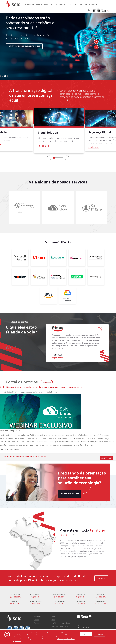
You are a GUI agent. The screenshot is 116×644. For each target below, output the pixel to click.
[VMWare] (96, 277)
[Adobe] (39, 258)
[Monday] (58, 277)
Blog (53, 620)
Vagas (37, 620)
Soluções (38, 626)
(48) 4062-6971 (36, 603)
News (54, 617)
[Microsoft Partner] (20, 258)
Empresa (38, 617)
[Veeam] (77, 277)
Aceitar (86, 634)
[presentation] (96, 42)
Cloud (54, 4)
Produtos (73, 4)
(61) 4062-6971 (81, 603)
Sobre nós (30, 4)
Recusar (100, 634)
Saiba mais (43, 146)
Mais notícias (46, 382)
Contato (93, 4)
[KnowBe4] (20, 277)
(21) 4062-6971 (36, 597)
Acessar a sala (106, 458)
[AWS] (49, 295)
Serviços (63, 4)
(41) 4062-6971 (81, 597)
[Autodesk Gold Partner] (96, 258)
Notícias (83, 4)
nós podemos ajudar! (70, 494)
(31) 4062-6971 (59, 597)
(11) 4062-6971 (15, 597)
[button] (1, 76)
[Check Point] (77, 258)
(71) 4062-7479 (101, 603)
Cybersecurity (42, 4)
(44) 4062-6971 (15, 603)
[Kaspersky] (58, 258)
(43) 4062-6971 (101, 597)
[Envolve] (39, 277)
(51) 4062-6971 (59, 603)
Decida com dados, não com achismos (24, 46)
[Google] (67, 295)
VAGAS (101, 578)
